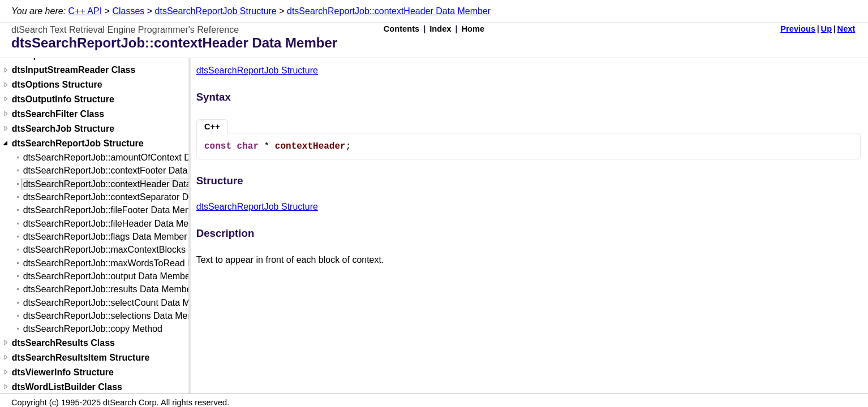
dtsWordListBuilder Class (67, 387)
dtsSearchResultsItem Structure (81, 358)
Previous (798, 29)
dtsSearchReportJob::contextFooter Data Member (123, 170)
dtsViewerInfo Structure (63, 372)
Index (440, 29)
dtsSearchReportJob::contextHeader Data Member (389, 11)
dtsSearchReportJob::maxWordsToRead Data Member (133, 263)
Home (473, 29)
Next (846, 29)
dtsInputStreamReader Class (74, 70)
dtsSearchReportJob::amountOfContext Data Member (131, 157)
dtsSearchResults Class (63, 343)
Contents (402, 29)
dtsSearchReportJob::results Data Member (109, 289)
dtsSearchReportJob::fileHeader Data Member (116, 224)
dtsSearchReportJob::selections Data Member (116, 316)
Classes (128, 11)
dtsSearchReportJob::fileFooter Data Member (115, 210)
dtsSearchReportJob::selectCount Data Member (120, 303)
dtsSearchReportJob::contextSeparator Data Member (130, 197)
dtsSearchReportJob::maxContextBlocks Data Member (133, 250)
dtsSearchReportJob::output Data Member (108, 276)
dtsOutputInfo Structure (63, 99)
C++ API (85, 11)
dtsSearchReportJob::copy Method (93, 329)
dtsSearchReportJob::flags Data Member (105, 237)
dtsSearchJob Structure (63, 129)
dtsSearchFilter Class (58, 114)
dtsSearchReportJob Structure (216, 11)
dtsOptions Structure (57, 85)
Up (827, 29)
